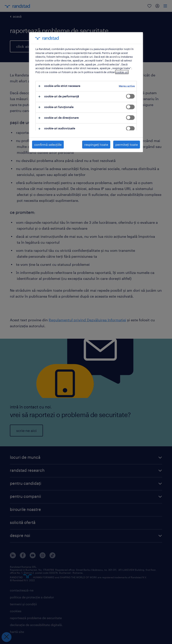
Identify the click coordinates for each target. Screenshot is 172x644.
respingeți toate (96, 144)
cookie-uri (122, 72)
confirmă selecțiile (48, 144)
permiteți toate (127, 144)
